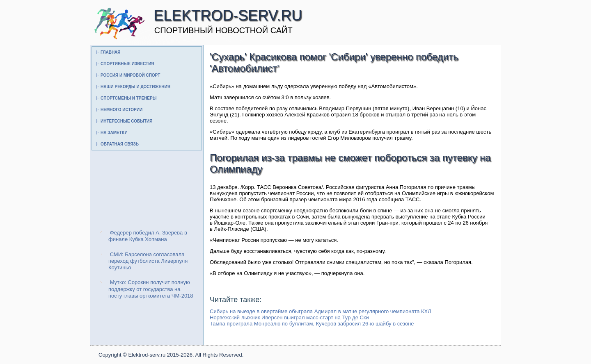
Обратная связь (120, 144)
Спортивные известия (127, 64)
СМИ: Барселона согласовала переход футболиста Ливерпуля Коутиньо (148, 261)
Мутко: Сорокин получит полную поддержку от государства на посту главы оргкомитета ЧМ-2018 (151, 289)
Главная (111, 52)
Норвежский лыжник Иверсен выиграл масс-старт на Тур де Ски (289, 317)
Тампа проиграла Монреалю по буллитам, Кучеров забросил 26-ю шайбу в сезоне (312, 324)
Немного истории (121, 110)
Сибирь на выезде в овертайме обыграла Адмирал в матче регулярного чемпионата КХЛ (321, 311)
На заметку (114, 133)
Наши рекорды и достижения (135, 87)
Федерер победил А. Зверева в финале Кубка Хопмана (148, 236)
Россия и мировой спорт (130, 75)
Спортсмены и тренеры (128, 98)
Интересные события (126, 121)
